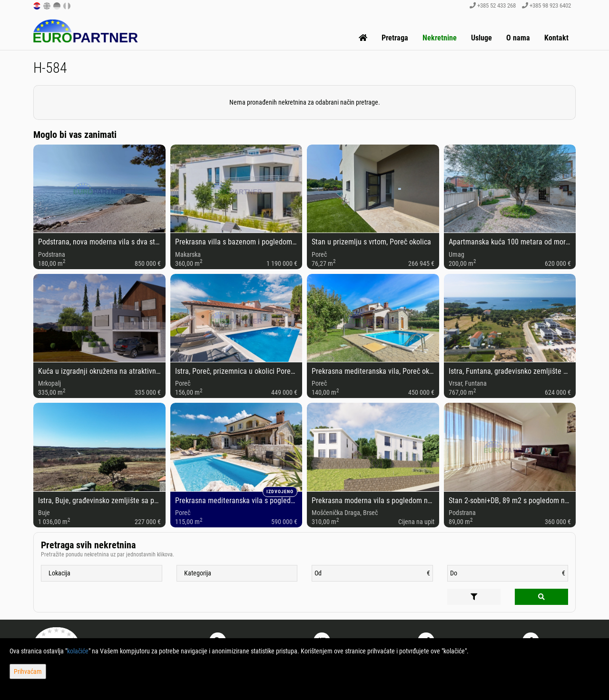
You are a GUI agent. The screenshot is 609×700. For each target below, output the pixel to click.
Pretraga (395, 38)
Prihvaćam (28, 671)
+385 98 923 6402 (546, 5)
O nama (518, 38)
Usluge (481, 38)
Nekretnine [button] (440, 38)
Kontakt (556, 38)
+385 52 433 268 (493, 5)
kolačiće (78, 651)
